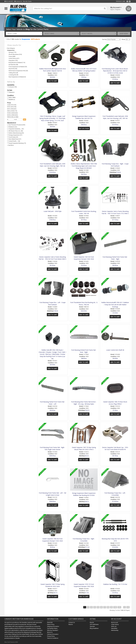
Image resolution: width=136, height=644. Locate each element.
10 (115, 607)
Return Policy (51, 624)
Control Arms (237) (14, 58)
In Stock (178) (12, 87)
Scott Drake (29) (13, 137)
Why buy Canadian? (53, 630)
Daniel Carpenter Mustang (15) (17, 143)
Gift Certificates (94, 624)
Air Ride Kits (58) (13, 65)
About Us (50, 632)
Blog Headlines (94, 628)
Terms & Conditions (53, 638)
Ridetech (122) (12, 127)
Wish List (114, 626)
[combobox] (24, 33)
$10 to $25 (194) (12, 107)
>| (128, 607)
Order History (115, 624)
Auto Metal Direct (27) (14, 139)
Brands (92, 622)
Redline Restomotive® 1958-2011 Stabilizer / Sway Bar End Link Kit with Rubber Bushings (115, 305)
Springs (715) (12, 52)
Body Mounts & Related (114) (17, 63)
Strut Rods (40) (13, 69)
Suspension (26, 39)
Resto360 (50, 622)
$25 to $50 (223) (12, 109)
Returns (71, 624)
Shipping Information (53, 626)
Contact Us (18, 1)
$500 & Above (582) (13, 117)
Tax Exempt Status (52, 628)
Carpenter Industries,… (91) (16, 129)
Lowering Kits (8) (13, 75)
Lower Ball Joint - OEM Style (53, 211)
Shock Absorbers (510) (15, 54)
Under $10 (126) (12, 105)
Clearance (11, 92)
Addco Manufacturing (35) (16, 133)
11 (119, 607)
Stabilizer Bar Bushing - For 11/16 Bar (115, 584)
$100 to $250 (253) (12, 113)
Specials (92, 626)
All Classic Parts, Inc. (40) (15, 131)
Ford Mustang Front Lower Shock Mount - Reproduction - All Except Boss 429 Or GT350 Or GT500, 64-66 (115, 71)
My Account (115, 622)
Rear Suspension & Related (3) (17, 77)
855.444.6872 (9, 1)
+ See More (10, 145)
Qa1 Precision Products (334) (16, 125)
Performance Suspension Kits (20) (18, 71)
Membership (115, 630)
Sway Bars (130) (13, 60)
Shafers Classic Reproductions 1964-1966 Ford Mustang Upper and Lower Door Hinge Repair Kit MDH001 (84, 166)
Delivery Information (53, 634)
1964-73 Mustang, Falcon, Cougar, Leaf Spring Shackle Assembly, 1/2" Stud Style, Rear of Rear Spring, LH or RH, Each (53, 118)
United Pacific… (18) (14, 141)
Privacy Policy (51, 636)
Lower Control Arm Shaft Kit (115, 350)
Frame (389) (12, 56)
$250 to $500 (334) (12, 115)
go (25, 120)
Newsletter (114, 628)
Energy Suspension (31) (15, 135)
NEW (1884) (11, 97)
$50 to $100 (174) (12, 111)
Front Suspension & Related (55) (18, 67)
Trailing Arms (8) (13, 73)
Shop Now (124, 33)
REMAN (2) (11, 99)
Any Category (11, 48)
